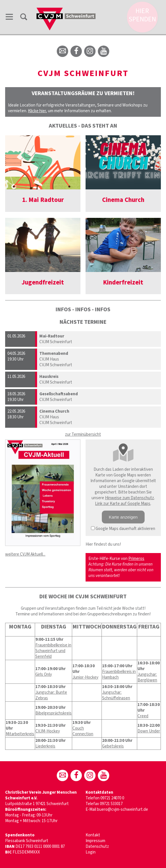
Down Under (149, 731)
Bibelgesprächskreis (53, 713)
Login (91, 852)
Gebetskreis (113, 746)
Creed (143, 716)
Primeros (136, 559)
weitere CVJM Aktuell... (25, 554)
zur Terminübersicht (83, 434)
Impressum (95, 841)
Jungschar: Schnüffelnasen (116, 695)
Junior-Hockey (85, 677)
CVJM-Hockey (48, 731)
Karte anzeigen (123, 517)
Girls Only (44, 674)
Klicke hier (37, 111)
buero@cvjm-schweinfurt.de (123, 809)
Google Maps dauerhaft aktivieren (123, 529)
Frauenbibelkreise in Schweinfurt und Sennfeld (53, 651)
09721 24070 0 (112, 798)
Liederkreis (45, 746)
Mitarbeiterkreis (20, 734)
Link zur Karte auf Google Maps (123, 504)
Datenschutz (97, 846)
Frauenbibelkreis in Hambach (119, 674)
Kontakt (93, 835)
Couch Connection (83, 731)
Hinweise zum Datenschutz (129, 498)
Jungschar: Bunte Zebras (51, 695)
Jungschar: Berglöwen (147, 677)
